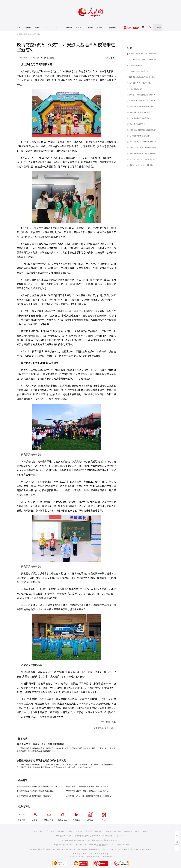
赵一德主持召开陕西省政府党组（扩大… (145, 107)
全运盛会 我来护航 (136, 65)
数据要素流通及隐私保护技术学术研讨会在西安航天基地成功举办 (43, 786)
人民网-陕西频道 (47, 58)
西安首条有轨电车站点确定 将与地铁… (143, 77)
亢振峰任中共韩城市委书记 (139, 71)
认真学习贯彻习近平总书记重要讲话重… (144, 54)
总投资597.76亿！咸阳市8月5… (140, 83)
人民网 (19, 34)
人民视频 (76, 816)
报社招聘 (61, 831)
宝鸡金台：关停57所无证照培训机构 (143, 142)
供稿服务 (98, 831)
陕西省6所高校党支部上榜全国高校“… (144, 130)
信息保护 (136, 831)
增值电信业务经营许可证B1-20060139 (106, 840)
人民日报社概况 (38, 831)
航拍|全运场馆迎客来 (138, 124)
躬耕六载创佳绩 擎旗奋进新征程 (142, 112)
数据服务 (108, 831)
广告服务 (80, 831)
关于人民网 (50, 831)
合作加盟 (89, 831)
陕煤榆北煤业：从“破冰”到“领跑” (141, 165)
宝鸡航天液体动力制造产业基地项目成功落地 (35, 791)
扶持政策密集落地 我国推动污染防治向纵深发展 (41, 761)
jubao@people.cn (119, 836)
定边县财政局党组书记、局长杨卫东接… (144, 60)
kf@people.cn (69, 836)
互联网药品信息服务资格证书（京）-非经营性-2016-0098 (109, 845)
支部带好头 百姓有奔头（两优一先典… (143, 101)
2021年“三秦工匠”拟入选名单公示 (142, 159)
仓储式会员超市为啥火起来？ (141, 118)
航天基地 (37, 34)
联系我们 (146, 831)
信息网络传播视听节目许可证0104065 (43, 849)
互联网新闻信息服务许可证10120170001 (76, 840)
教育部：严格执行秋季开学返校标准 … (143, 95)
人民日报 (21, 816)
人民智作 (104, 816)
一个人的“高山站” (136, 89)
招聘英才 (70, 831)
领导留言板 (63, 816)
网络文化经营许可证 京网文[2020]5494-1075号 (74, 849)
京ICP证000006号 (123, 849)
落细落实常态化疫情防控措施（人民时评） (34, 796)
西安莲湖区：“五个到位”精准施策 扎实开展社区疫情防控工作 (91, 796)
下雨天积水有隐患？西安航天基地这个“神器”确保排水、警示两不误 (94, 791)
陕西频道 (28, 34)
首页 (19, 28)
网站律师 (127, 831)
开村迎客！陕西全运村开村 (140, 136)
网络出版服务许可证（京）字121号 (104, 849)
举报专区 (89, 28)
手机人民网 (49, 816)
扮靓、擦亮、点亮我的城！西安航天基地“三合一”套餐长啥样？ (92, 786)
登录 (159, 28)
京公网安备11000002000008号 (141, 849)
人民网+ (35, 816)
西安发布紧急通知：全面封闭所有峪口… (145, 153)
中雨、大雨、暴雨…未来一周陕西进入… (145, 148)
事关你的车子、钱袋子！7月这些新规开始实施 (40, 744)
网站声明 (117, 831)
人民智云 (90, 816)
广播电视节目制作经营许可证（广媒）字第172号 (69, 845)
